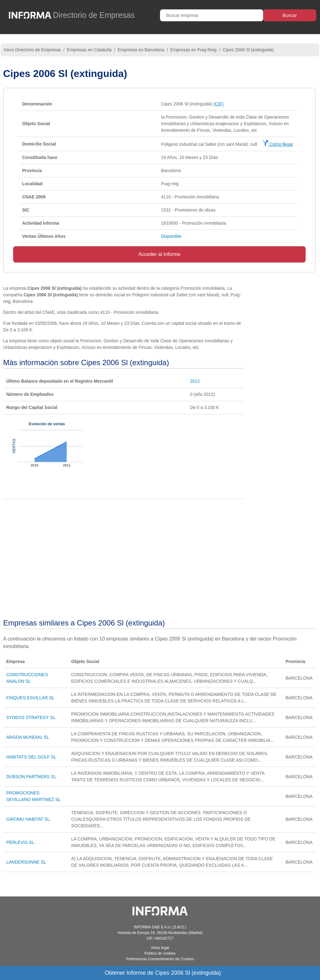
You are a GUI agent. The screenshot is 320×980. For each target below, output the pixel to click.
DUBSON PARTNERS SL (31, 777)
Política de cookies (160, 953)
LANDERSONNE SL (26, 862)
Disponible (171, 236)
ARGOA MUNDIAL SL (28, 737)
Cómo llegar (278, 144)
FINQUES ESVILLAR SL (30, 698)
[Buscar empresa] (212, 15)
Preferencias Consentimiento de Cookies (160, 959)
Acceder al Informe (159, 254)
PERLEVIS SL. (21, 842)
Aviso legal (160, 948)
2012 (195, 381)
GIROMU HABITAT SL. (29, 819)
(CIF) (218, 104)
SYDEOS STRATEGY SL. (31, 717)
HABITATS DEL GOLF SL (31, 757)
